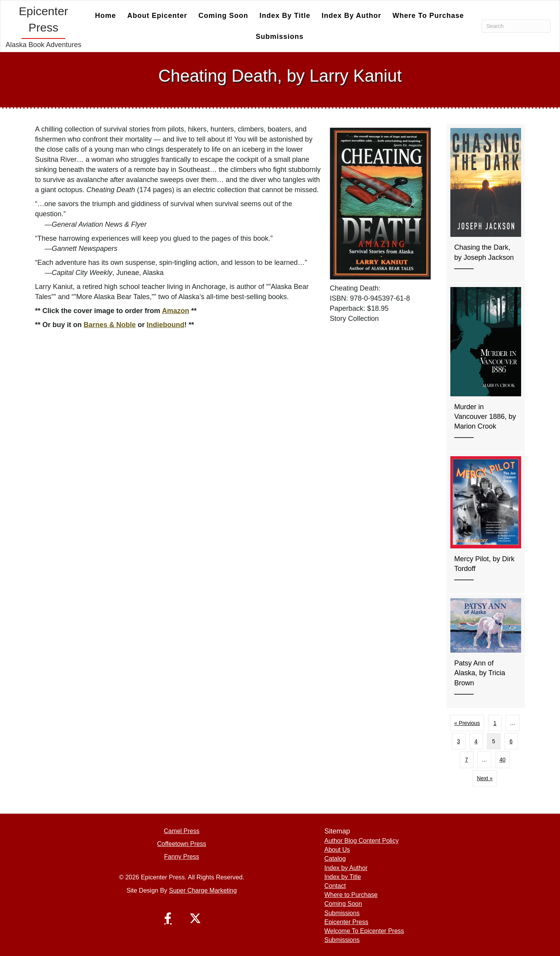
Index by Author (351, 16)
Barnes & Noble (110, 325)
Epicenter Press (346, 922)
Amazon (175, 311)
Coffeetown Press (182, 844)
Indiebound (165, 325)
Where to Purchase (428, 16)
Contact (335, 886)
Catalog (335, 859)
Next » (485, 778)
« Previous (467, 723)
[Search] (516, 26)
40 (502, 760)
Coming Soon (223, 16)
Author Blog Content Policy (361, 841)
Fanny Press (182, 857)
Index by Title (285, 16)
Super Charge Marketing (203, 890)
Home (105, 16)
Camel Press (182, 831)
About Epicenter (157, 16)
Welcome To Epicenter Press (364, 931)
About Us (337, 850)
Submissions (280, 37)
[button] (168, 918)
